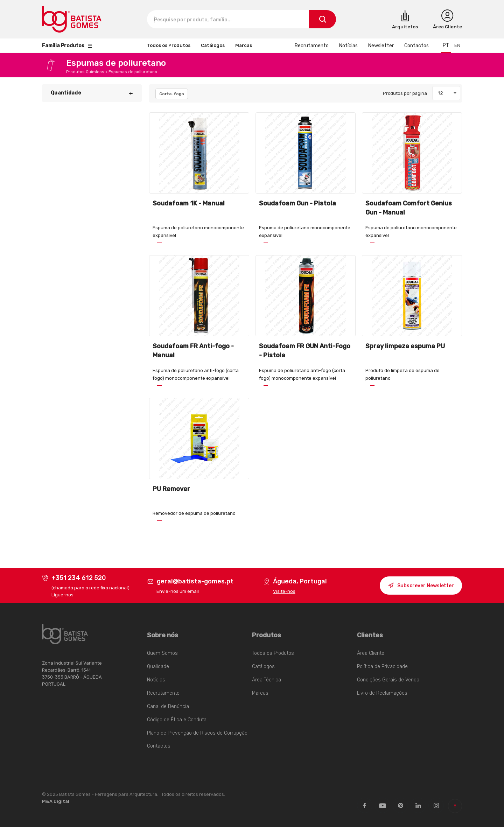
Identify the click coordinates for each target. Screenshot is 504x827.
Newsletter (381, 46)
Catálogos (213, 45)
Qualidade (158, 667)
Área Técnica (267, 680)
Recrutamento (312, 46)
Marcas (244, 45)
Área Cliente (371, 653)
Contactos (416, 46)
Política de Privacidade (382, 667)
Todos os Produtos (169, 45)
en (457, 45)
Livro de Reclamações (382, 693)
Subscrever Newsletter (421, 586)
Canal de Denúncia (168, 706)
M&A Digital (56, 801)
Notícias (348, 46)
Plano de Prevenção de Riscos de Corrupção (197, 733)
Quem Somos (162, 653)
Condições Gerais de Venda (388, 680)
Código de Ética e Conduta (177, 720)
